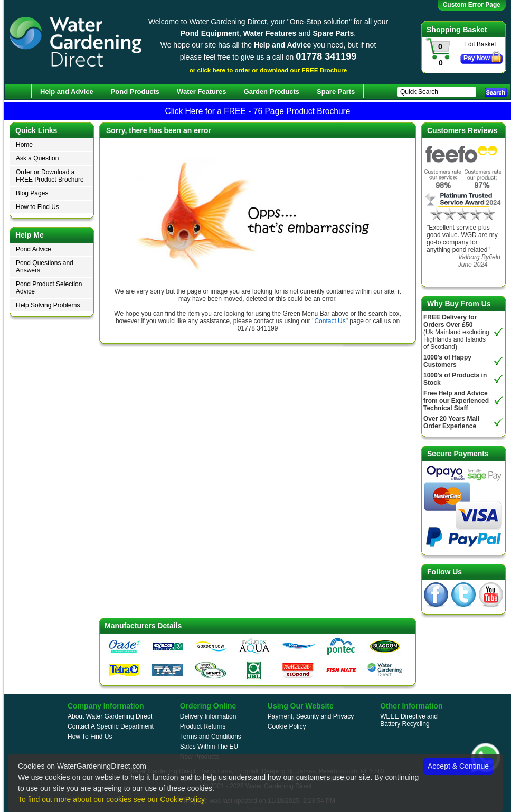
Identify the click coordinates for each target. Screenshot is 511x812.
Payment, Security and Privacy (311, 716)
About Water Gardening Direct (110, 716)
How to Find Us (37, 207)
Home (24, 145)
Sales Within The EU (209, 747)
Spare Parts (336, 92)
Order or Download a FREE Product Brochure (50, 176)
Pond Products (135, 92)
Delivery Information (208, 716)
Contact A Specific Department (111, 726)
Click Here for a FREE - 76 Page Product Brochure (257, 111)
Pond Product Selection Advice (49, 288)
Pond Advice (34, 249)
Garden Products (272, 92)
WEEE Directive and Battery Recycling (409, 720)
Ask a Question (37, 158)
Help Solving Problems (48, 305)
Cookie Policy (287, 726)
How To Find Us (90, 737)
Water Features (201, 92)
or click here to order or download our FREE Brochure (268, 70)
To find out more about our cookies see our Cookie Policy (111, 799)
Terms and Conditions (211, 737)
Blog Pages (32, 193)
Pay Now (477, 58)
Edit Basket (480, 44)
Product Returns (203, 726)
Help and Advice (67, 92)
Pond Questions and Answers (45, 267)
